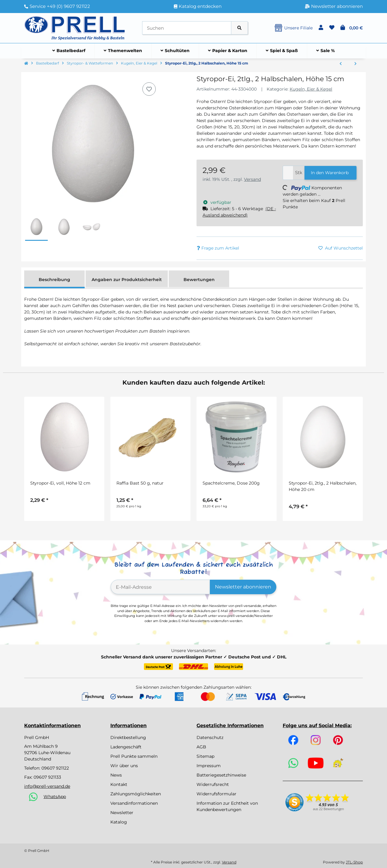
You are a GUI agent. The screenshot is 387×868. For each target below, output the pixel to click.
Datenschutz (210, 737)
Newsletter (122, 813)
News (116, 775)
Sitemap (205, 756)
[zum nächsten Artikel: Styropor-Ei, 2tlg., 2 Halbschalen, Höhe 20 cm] (355, 64)
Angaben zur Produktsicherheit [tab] (127, 280)
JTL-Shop (354, 862)
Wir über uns (124, 766)
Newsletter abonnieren (243, 587)
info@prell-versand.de (47, 786)
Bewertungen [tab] (199, 280)
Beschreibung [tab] (54, 280)
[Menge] (288, 173)
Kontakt (119, 784)
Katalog (119, 822)
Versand (252, 179)
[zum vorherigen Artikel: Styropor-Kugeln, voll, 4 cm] (341, 64)
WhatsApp (55, 797)
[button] (321, 28)
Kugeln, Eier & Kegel (311, 89)
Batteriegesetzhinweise (221, 775)
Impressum (209, 766)
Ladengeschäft (126, 747)
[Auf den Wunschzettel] (149, 89)
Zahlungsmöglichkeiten (136, 794)
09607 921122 (55, 768)
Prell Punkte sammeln (134, 756)
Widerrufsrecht (213, 784)
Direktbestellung (128, 737)
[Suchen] (187, 28)
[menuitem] (69, 51)
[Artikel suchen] (239, 28)
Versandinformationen (134, 803)
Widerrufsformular (216, 794)
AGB (201, 747)
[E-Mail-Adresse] (160, 587)
